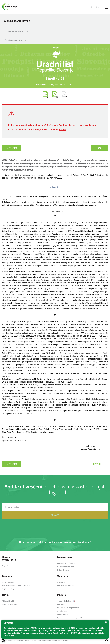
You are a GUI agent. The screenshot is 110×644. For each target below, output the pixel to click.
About (71, 601)
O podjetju (62, 601)
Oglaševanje (62, 611)
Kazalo (12, 148)
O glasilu (6, 566)
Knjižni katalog (8, 589)
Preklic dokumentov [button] (15, 40)
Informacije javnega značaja (68, 608)
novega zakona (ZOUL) (27, 628)
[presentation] (55, 531)
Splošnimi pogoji (46, 542)
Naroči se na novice (10, 604)
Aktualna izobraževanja (66, 563)
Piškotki (20, 640)
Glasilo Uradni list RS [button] (16, 32)
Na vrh (97, 464)
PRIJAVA (55, 515)
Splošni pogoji (63, 614)
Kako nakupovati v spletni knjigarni (16, 585)
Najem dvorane (63, 570)
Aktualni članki (8, 601)
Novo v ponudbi (8, 582)
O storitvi (61, 582)
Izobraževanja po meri (66, 567)
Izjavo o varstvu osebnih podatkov (73, 542)
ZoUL (62, 125)
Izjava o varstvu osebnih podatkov (71, 618)
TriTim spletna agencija (40, 640)
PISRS (62, 129)
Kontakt (61, 604)
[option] (55, 79)
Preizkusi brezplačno (65, 585)
